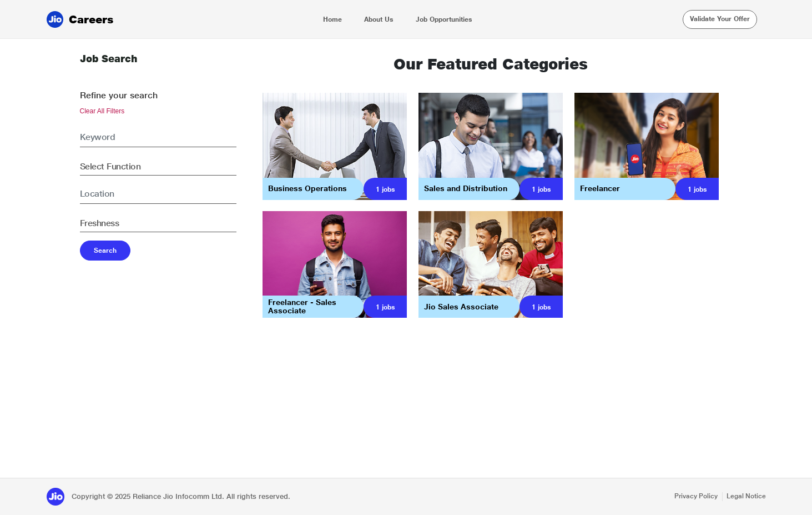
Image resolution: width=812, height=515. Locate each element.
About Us (379, 19)
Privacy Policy (696, 496)
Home (332, 19)
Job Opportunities (444, 19)
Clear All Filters (102, 111)
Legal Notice (746, 496)
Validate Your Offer (720, 19)
